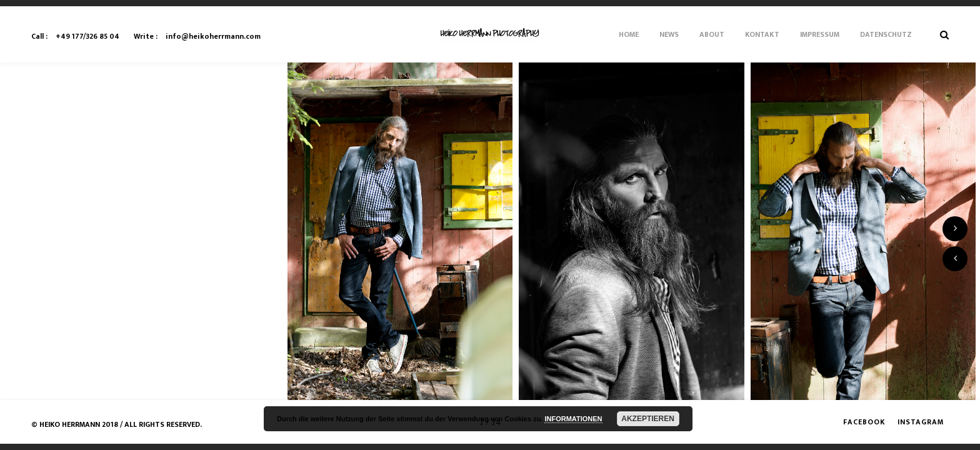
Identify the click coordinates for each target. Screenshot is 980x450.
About (712, 34)
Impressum (820, 34)
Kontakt (762, 34)
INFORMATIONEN (573, 419)
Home (629, 34)
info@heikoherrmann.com (197, 36)
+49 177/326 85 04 (75, 36)
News (669, 34)
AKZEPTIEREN (648, 419)
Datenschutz (886, 34)
